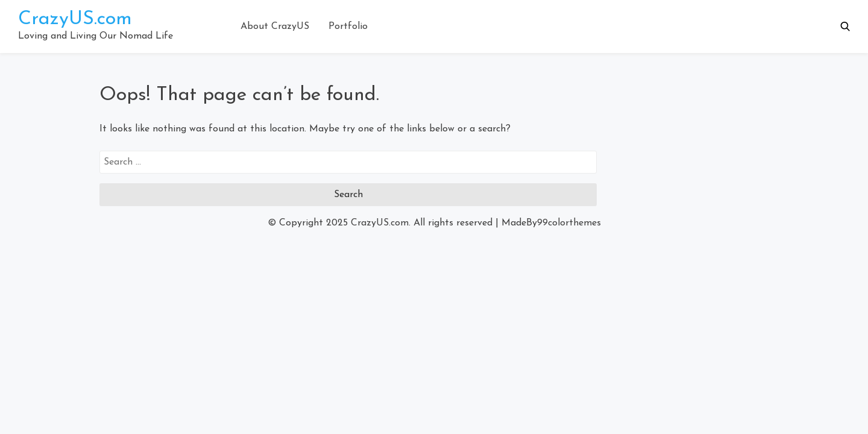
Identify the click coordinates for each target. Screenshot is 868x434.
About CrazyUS (275, 27)
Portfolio (348, 27)
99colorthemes (569, 223)
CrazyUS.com (75, 19)
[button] (845, 27)
